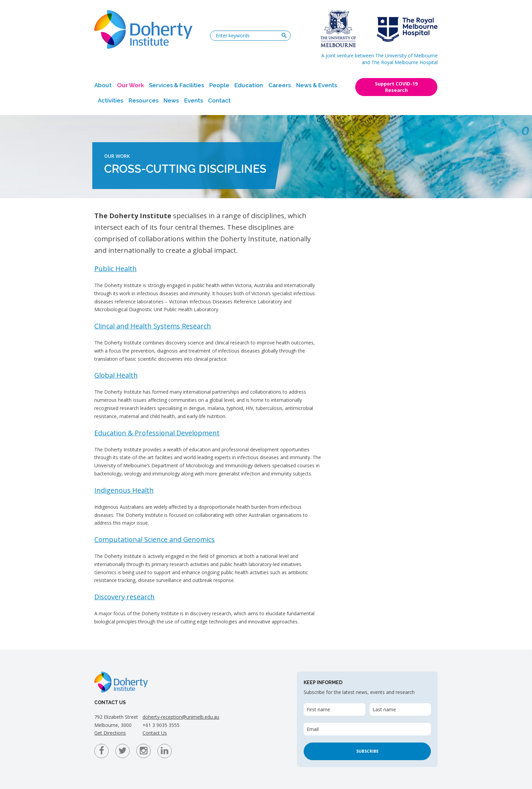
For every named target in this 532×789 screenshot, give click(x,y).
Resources (144, 100)
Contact (219, 100)
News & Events (317, 85)
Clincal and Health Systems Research (153, 326)
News (171, 100)
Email (313, 729)
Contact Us (155, 733)
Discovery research (125, 597)
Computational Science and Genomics (155, 539)
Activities (110, 100)
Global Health (116, 375)
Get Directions (110, 733)
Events (194, 100)
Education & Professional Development (157, 433)
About (103, 85)
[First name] (334, 709)
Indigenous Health (124, 490)
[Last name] (400, 709)
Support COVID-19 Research (396, 87)
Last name (384, 709)
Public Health (116, 269)
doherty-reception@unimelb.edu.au (181, 717)
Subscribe (367, 751)
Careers (280, 85)
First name (318, 709)
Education (249, 85)
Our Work (130, 85)
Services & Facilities (176, 85)
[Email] (367, 729)
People (219, 85)
